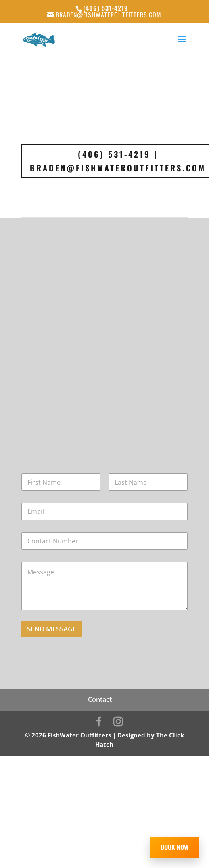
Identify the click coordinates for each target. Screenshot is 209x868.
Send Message (52, 629)
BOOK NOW (175, 847)
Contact (100, 699)
